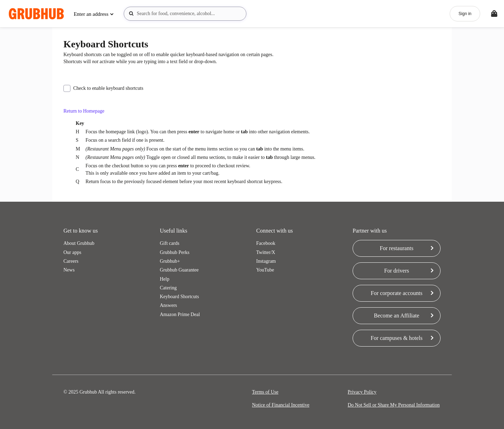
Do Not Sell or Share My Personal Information (394, 405)
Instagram (266, 261)
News (69, 270)
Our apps (72, 252)
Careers (71, 261)
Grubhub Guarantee (179, 270)
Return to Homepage (84, 111)
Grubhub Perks (175, 252)
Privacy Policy (362, 392)
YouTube (265, 270)
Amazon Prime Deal (180, 314)
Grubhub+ (170, 261)
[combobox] (185, 14)
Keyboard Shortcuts (179, 297)
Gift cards (170, 243)
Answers (168, 305)
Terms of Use (265, 392)
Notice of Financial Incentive (281, 405)
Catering (168, 288)
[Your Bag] (494, 14)
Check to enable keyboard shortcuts (103, 88)
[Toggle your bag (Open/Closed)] (494, 14)
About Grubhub (79, 243)
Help (165, 279)
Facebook (266, 243)
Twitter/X (266, 252)
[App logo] (36, 14)
